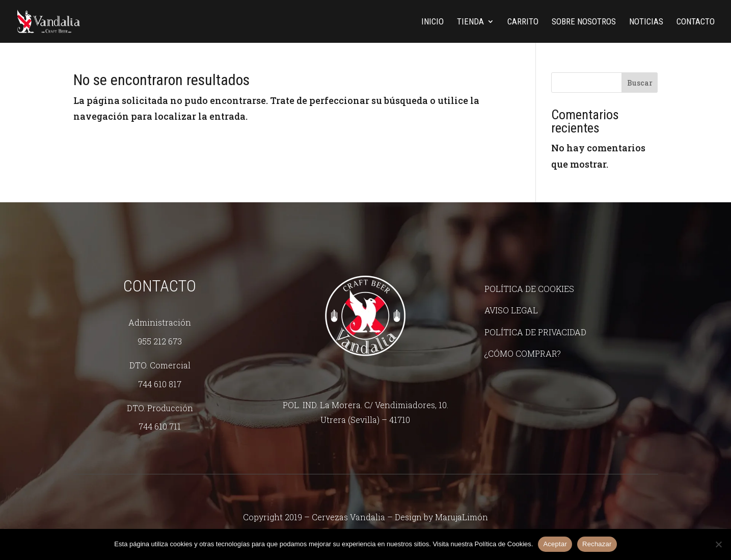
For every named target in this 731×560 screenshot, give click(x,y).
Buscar (640, 83)
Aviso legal (511, 310)
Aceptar (555, 544)
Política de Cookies (529, 289)
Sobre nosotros (584, 22)
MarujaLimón (462, 517)
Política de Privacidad (535, 332)
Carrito (523, 22)
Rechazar (597, 544)
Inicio (432, 22)
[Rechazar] (718, 544)
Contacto (696, 22)
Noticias (646, 22)
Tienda (470, 22)
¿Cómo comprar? (523, 353)
